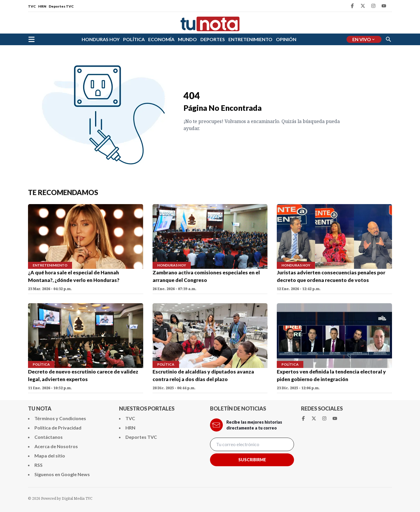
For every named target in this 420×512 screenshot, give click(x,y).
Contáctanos (49, 437)
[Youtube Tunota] (384, 6)
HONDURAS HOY (101, 39)
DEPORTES (213, 39)
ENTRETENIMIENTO (250, 39)
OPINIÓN (286, 39)
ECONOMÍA (161, 39)
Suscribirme (252, 460)
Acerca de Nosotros (56, 446)
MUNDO (187, 39)
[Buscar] (388, 39)
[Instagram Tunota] (373, 6)
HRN (42, 6)
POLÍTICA (134, 39)
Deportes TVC (61, 6)
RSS (38, 465)
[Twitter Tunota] (363, 6)
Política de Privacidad (58, 428)
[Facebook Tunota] (352, 6)
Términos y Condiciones (60, 418)
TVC (32, 6)
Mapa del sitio (50, 456)
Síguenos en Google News (62, 474)
